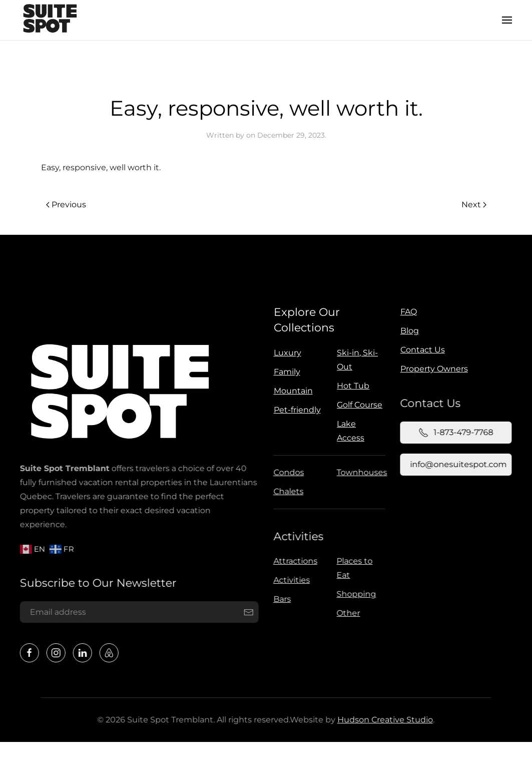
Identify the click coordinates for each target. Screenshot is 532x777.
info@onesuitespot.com (457, 464)
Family (287, 372)
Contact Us (423, 350)
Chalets (287, 491)
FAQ (409, 312)
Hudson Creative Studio (384, 720)
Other (347, 613)
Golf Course (360, 405)
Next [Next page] (474, 205)
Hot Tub (353, 386)
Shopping (355, 594)
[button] (507, 20)
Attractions (294, 561)
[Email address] (138, 612)
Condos (288, 472)
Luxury (288, 353)
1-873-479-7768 (455, 433)
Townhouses (361, 472)
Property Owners (434, 369)
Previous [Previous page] (66, 205)
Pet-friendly (297, 410)
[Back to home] (50, 20)
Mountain (293, 391)
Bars (281, 599)
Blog (410, 331)
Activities (297, 536)
